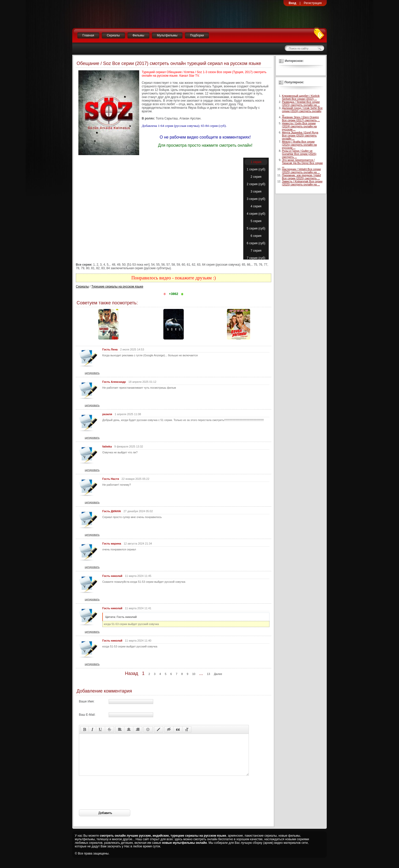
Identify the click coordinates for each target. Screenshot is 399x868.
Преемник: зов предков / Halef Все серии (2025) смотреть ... (301, 177)
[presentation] (118, 800)
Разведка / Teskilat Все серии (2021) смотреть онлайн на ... (301, 103)
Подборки (197, 35)
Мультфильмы (167, 35)
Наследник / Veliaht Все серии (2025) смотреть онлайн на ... (301, 171)
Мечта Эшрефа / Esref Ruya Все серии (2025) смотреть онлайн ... (300, 135)
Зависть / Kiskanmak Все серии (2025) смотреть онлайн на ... (302, 183)
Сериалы (113, 35)
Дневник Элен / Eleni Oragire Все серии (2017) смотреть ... (301, 119)
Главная (88, 35)
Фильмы (138, 35)
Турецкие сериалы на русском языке (117, 287)
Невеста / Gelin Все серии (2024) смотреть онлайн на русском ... (299, 126)
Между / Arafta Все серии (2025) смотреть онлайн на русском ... (299, 145)
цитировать (92, 373)
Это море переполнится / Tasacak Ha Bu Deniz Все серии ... (302, 163)
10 (194, 674)
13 (208, 674)
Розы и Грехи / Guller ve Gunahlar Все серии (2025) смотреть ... (299, 154)
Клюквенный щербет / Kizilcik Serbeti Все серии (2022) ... (301, 97)
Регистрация (313, 3)
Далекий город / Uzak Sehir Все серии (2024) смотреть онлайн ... (302, 111)
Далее (218, 674)
